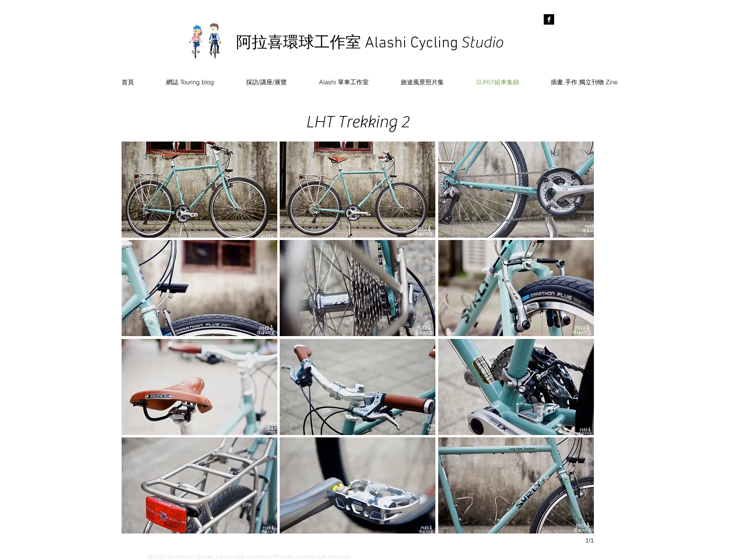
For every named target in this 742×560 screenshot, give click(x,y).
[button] (199, 190)
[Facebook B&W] (549, 19)
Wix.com (339, 556)
